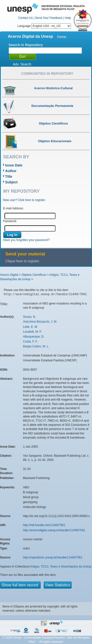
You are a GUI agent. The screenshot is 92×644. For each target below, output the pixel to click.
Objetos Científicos (34, 275)
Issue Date (14, 165)
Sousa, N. (30, 317)
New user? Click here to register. (24, 200)
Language (44, 26)
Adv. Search (22, 64)
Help (68, 18)
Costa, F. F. (30, 341)
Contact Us (25, 18)
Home (62, 37)
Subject (11, 182)
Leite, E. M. (31, 327)
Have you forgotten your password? (26, 240)
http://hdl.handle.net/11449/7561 (44, 525)
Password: (10, 221)
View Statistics (58, 585)
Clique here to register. (23, 261)
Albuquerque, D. (34, 337)
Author (11, 171)
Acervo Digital (9, 275)
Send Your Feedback (49, 18)
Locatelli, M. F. (33, 332)
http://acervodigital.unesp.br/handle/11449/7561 (54, 530)
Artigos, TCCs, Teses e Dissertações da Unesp (61, 567)
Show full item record (20, 585)
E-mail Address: (13, 208)
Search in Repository (26, 45)
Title (9, 177)
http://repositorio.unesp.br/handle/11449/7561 (53, 557)
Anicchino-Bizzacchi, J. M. (40, 322)
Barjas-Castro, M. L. (36, 346)
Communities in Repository (47, 74)
